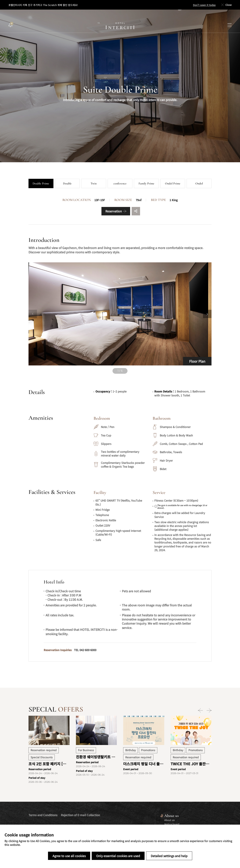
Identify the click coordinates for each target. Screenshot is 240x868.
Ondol (199, 183)
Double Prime (41, 183)
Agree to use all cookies (69, 856)
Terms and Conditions (43, 815)
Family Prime (146, 183)
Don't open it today (204, 5)
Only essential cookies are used (118, 856)
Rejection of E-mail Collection (80, 815)
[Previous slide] (33, 314)
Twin (94, 183)
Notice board (172, 824)
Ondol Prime (173, 183)
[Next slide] (207, 314)
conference (120, 183)
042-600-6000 (88, 650)
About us (169, 820)
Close (226, 5)
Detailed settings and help (169, 856)
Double (67, 183)
